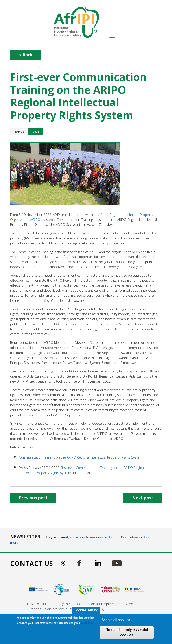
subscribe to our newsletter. (92, 537)
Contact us (32, 563)
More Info (87, 623)
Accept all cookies (116, 620)
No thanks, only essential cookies (127, 632)
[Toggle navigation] (112, 36)
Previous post (33, 498)
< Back (26, 55)
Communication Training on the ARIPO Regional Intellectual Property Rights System (81, 457)
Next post (143, 498)
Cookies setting (86, 610)
